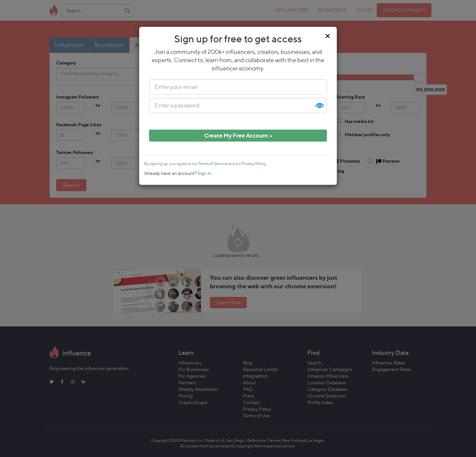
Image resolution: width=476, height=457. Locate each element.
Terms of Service (213, 164)
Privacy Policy (254, 164)
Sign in (204, 173)
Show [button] (319, 105)
